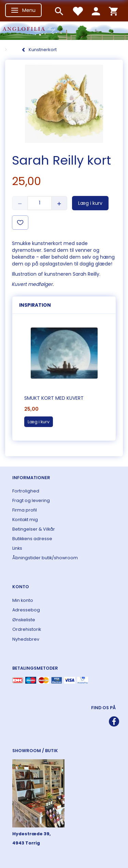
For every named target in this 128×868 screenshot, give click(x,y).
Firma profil (25, 510)
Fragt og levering (31, 500)
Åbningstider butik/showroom (45, 558)
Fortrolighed (26, 491)
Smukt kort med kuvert (54, 398)
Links (17, 548)
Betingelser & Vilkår (34, 529)
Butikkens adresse (32, 539)
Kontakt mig (25, 520)
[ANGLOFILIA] (64, 30)
